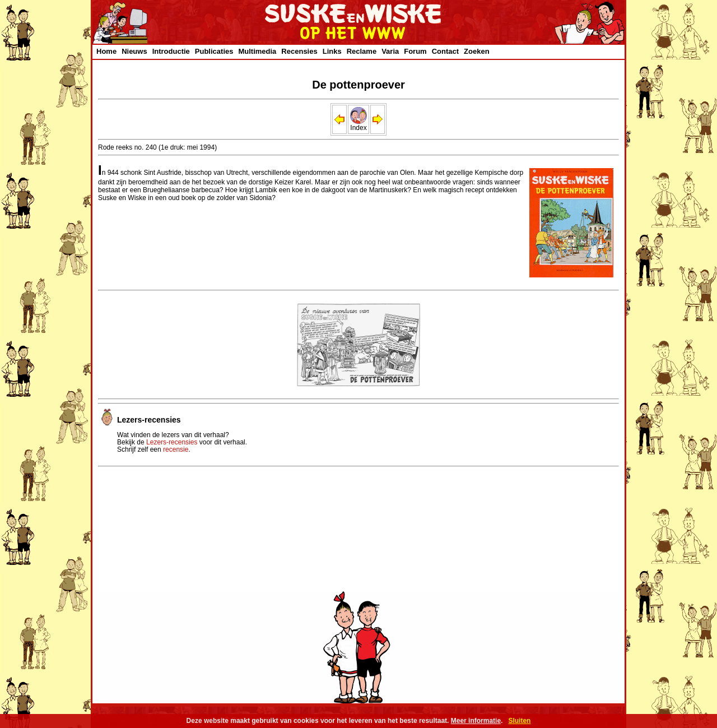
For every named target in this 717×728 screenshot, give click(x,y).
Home (106, 51)
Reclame (362, 51)
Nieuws (134, 51)
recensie (176, 449)
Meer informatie (476, 721)
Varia (390, 51)
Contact (445, 51)
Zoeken (477, 51)
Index (358, 125)
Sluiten (519, 721)
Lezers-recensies (172, 442)
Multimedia (257, 51)
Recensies (299, 51)
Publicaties (214, 51)
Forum (415, 51)
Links (332, 51)
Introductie (171, 51)
